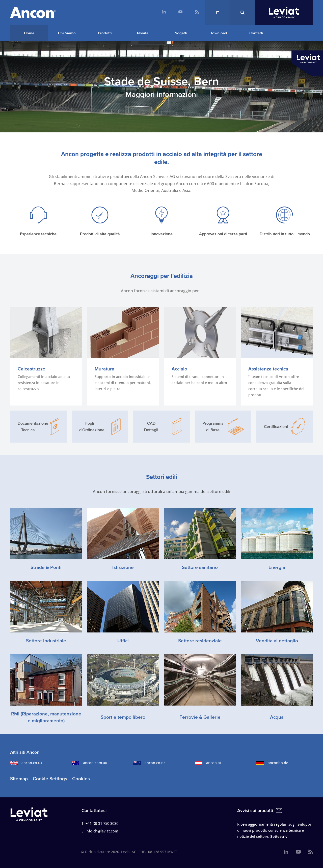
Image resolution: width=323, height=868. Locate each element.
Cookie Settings (50, 779)
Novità (143, 33)
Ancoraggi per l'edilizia (162, 276)
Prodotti (105, 33)
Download (218, 33)
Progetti (180, 33)
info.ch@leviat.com (102, 831)
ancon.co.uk (26, 763)
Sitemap (19, 779)
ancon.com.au (89, 763)
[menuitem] (164, 12)
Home (29, 33)
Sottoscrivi (279, 836)
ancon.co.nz (149, 763)
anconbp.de (272, 763)
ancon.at (208, 763)
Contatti (256, 33)
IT (218, 12)
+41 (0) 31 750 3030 (102, 824)
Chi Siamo (67, 33)
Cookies (81, 779)
